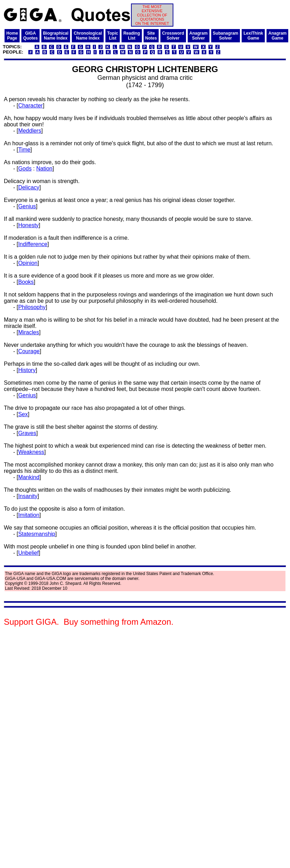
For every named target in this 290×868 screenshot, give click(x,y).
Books (26, 282)
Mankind (29, 477)
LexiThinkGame (253, 36)
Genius (27, 206)
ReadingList (132, 36)
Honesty (29, 225)
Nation (44, 169)
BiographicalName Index (56, 36)
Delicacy (29, 187)
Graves (27, 433)
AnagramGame (277, 36)
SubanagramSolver (226, 36)
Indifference (33, 244)
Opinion (28, 263)
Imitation (29, 515)
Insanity (28, 496)
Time (24, 150)
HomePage (12, 36)
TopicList (113, 36)
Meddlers (30, 131)
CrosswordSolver (173, 36)
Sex (23, 414)
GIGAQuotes (30, 36)
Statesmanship (37, 534)
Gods (25, 169)
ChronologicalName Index (88, 36)
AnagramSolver (199, 36)
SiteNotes (151, 36)
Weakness (31, 452)
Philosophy (32, 307)
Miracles (29, 332)
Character (30, 106)
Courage (29, 351)
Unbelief (29, 553)
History (27, 370)
